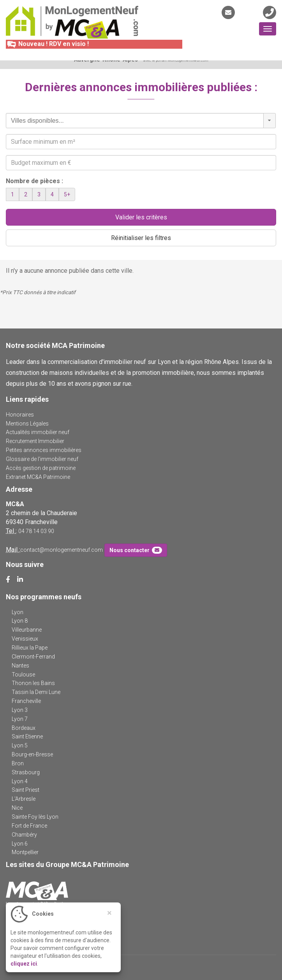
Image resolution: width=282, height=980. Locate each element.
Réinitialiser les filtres (141, 238)
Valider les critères (141, 217)
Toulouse (23, 675)
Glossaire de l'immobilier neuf (42, 459)
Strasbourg (26, 772)
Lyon (18, 612)
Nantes (20, 666)
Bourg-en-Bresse (32, 754)
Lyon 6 (20, 844)
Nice (17, 808)
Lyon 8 (20, 621)
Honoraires (20, 415)
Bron (18, 763)
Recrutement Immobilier (35, 441)
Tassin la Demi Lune (36, 692)
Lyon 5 (20, 745)
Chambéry (24, 835)
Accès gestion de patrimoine (41, 468)
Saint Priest (26, 790)
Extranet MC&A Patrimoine (38, 477)
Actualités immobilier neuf (38, 432)
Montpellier (25, 852)
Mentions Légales (27, 424)
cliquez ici (24, 964)
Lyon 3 (20, 710)
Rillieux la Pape (30, 648)
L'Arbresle (24, 799)
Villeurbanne (27, 630)
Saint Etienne (27, 736)
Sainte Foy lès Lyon (35, 817)
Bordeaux (24, 728)
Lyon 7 (20, 719)
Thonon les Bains (33, 683)
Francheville (26, 701)
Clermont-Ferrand (33, 657)
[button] (270, 121)
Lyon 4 (20, 781)
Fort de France (29, 826)
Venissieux (25, 639)
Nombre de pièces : (34, 181)
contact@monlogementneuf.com (62, 550)
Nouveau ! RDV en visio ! (47, 44)
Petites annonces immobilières (44, 450)
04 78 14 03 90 (36, 531)
